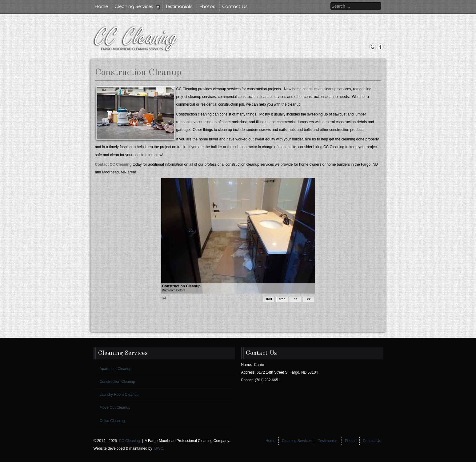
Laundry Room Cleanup (119, 395)
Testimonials (179, 7)
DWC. (159, 448)
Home (101, 7)
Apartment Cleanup (116, 369)
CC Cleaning (129, 441)
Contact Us (235, 7)
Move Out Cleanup (115, 407)
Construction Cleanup (117, 382)
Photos (207, 7)
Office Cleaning (112, 421)
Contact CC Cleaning (113, 164)
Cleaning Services (134, 7)
